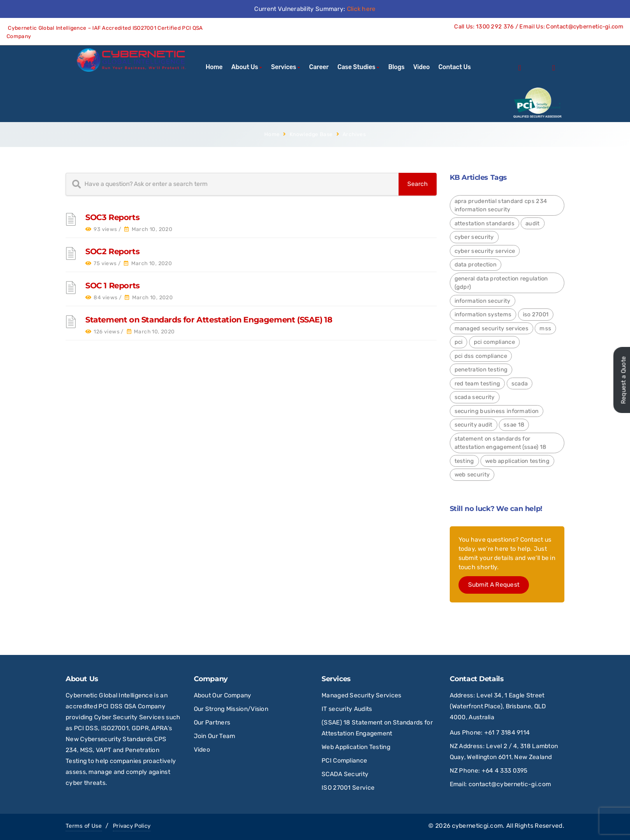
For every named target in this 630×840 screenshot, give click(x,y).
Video (422, 67)
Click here (361, 9)
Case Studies (356, 67)
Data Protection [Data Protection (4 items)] (476, 264)
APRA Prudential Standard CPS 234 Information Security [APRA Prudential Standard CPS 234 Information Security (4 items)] (501, 205)
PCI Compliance (344, 761)
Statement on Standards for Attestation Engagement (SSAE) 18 (209, 320)
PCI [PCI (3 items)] (459, 342)
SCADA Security (346, 774)
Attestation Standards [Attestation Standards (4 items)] (485, 223)
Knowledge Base (311, 134)
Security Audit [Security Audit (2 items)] (474, 425)
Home (214, 67)
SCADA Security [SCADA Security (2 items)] (475, 397)
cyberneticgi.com (478, 826)
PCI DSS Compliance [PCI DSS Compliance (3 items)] (481, 356)
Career (319, 67)
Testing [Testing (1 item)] (464, 461)
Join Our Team (215, 736)
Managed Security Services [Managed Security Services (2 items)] (492, 328)
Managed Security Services (362, 695)
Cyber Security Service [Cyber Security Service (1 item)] (485, 251)
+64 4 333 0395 (505, 771)
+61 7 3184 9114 (507, 733)
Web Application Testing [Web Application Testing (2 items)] (517, 461)
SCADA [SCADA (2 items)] (520, 383)
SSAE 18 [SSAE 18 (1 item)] (514, 425)
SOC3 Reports (112, 217)
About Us (245, 67)
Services (284, 67)
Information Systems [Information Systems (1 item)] (483, 314)
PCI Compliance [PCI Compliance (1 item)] (494, 342)
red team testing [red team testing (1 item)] (478, 383)
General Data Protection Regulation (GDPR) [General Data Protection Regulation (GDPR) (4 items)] (501, 283)
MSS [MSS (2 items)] (545, 328)
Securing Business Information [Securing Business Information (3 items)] (497, 411)
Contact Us (455, 67)
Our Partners (212, 723)
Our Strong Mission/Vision (231, 709)
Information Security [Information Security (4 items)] (483, 301)
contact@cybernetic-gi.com (510, 784)
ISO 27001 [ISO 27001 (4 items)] (536, 314)
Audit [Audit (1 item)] (533, 223)
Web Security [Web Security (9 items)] (472, 474)
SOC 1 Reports (113, 286)
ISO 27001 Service (348, 788)
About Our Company (223, 695)
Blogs (396, 67)
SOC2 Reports (112, 252)
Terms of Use (84, 826)
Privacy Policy (132, 826)
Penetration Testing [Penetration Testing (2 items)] (481, 369)
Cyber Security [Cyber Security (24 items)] (474, 237)
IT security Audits (347, 709)
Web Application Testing (356, 747)
